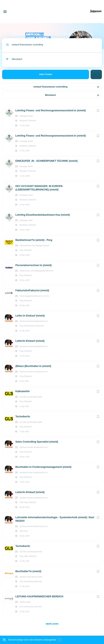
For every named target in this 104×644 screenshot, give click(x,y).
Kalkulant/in (23, 391)
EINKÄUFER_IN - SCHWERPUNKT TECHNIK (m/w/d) (46, 161)
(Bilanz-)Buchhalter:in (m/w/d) (33, 366)
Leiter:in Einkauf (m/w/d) (30, 316)
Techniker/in (23, 417)
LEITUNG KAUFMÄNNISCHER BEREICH (39, 596)
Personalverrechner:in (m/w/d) (34, 265)
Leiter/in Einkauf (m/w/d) (30, 341)
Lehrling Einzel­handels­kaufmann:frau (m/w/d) (43, 215)
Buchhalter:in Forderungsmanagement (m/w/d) (43, 467)
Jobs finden (45, 74)
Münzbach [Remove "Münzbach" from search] (50, 95)
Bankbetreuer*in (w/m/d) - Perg (34, 240)
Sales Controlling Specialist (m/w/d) (37, 442)
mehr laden (52, 624)
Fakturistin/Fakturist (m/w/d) (32, 290)
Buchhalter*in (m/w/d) (28, 571)
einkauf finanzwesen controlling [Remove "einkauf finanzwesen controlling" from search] (50, 87)
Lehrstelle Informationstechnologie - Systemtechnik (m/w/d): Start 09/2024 (55, 519)
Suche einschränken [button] (96, 74)
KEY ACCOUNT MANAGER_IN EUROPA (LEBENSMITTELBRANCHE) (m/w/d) (39, 188)
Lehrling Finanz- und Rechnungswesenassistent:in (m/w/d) (51, 110)
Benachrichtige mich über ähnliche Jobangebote (32, 640)
